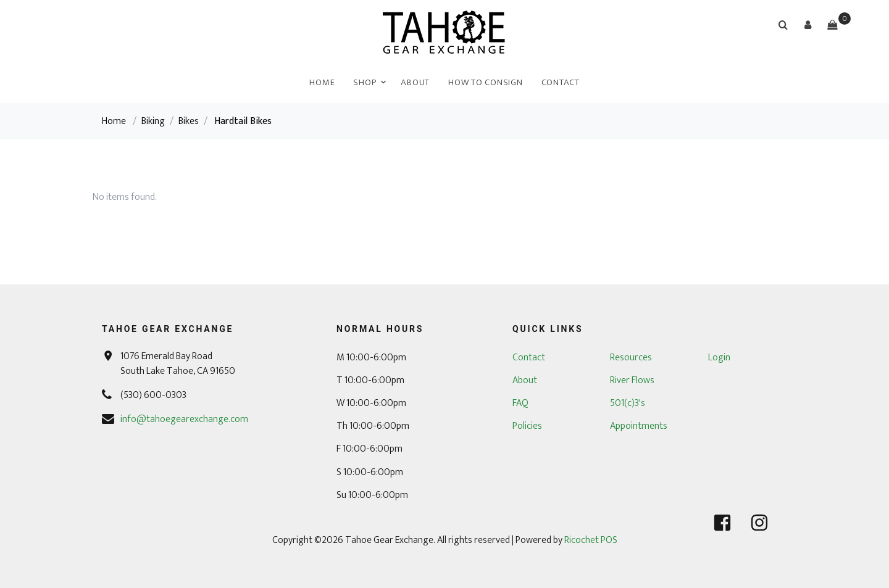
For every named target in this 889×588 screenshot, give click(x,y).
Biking (153, 121)
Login (719, 358)
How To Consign (486, 82)
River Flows (632, 380)
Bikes (189, 121)
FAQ (520, 403)
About (415, 82)
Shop (365, 82)
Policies (527, 426)
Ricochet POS (591, 540)
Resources (631, 358)
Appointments (639, 426)
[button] (808, 25)
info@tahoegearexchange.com (184, 419)
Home (322, 82)
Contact (561, 82)
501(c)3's (628, 403)
